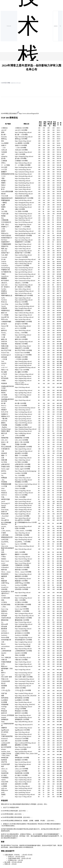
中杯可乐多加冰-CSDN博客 (23, 236)
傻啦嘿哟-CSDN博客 (21, 745)
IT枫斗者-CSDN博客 (21, 660)
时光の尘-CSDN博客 (21, 302)
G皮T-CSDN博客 (20, 154)
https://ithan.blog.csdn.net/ (22, 533)
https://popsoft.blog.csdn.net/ (23, 449)
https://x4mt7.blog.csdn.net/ (23, 249)
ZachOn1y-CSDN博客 (22, 635)
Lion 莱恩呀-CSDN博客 (22, 143)
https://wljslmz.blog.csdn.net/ (23, 780)
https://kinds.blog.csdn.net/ (23, 220)
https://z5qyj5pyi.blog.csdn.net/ (24, 342)
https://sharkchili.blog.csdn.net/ (24, 285)
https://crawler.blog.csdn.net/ (23, 507)
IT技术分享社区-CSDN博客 (23, 618)
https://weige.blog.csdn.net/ (23, 670)
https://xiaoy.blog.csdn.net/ (23, 238)
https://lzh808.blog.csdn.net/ (23, 579)
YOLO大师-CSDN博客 (22, 196)
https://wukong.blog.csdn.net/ (23, 574)
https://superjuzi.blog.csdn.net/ (24, 390)
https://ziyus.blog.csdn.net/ (23, 557)
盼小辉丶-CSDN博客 (21, 135)
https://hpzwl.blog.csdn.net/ (23, 593)
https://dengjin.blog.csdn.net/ (23, 224)
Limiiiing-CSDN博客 (21, 771)
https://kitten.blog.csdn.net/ (23, 410)
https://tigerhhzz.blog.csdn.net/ (24, 218)
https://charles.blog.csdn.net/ (23, 662)
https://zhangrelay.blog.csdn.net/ (24, 156)
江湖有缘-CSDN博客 (21, 161)
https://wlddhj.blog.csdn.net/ (23, 433)
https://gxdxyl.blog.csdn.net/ (23, 416)
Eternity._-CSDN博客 (21, 333)
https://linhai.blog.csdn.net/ (23, 181)
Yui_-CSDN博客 (20, 475)
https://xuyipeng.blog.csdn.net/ (24, 624)
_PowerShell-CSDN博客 (22, 516)
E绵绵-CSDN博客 (20, 688)
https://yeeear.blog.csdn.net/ (23, 278)
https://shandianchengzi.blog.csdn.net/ (26, 429)
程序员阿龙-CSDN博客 (22, 698)
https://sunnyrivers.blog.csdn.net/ (24, 276)
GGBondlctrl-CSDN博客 (22, 567)
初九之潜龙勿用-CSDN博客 (23, 447)
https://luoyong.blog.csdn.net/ (23, 205)
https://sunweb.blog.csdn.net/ (23, 365)
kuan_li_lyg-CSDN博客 (22, 609)
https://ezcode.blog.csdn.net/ (23, 762)
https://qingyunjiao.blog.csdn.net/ (24, 683)
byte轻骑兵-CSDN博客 (22, 700)
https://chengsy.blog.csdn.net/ (23, 216)
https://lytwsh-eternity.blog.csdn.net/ (25, 274)
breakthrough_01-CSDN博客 (23, 355)
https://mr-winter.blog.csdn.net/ (24, 240)
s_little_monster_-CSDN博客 (23, 531)
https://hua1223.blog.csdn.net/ (23, 559)
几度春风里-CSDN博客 (22, 565)
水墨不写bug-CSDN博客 (22, 583)
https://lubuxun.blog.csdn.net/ (23, 163)
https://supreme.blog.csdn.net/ (23, 152)
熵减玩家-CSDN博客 (21, 581)
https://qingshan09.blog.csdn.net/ (24, 291)
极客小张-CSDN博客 (21, 339)
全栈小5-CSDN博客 (21, 145)
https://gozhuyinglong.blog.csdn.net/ (25, 233)
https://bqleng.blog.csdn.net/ (23, 764)
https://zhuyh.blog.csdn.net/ (23, 400)
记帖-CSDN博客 (20, 209)
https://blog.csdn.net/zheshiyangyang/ (26, 471)
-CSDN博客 (20, 436)
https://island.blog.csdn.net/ (23, 587)
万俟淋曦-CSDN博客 (21, 425)
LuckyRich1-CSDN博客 (22, 266)
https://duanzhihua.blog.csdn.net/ (24, 231)
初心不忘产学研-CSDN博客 (23, 350)
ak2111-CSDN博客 (21, 328)
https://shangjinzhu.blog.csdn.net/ (25, 203)
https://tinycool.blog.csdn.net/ (23, 649)
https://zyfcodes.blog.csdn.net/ (24, 414)
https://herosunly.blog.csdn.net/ (24, 137)
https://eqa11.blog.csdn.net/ (23, 675)
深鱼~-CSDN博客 (20, 600)
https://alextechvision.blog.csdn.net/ (25, 408)
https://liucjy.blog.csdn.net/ (23, 185)
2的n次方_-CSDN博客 (22, 283)
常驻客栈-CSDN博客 (21, 482)
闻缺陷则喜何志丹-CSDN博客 (24, 198)
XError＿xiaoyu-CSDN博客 (23, 572)
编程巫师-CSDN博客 (21, 576)
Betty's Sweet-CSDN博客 (22, 561)
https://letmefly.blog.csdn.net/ (23, 361)
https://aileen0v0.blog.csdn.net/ (24, 300)
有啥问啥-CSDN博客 (21, 344)
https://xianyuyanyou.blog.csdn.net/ (25, 281)
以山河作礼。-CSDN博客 (23, 542)
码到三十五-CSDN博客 (22, 370)
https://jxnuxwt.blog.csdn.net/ (23, 505)
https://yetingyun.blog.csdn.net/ (24, 613)
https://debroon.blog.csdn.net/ (23, 734)
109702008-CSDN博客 (22, 397)
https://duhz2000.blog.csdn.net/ (24, 722)
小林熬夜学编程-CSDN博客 (23, 322)
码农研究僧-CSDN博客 (22, 773)
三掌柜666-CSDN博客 (22, 128)
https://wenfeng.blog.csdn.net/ (23, 598)
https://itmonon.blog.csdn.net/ (23, 431)
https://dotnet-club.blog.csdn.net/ (24, 317)
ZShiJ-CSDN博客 (20, 489)
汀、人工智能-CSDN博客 (23, 165)
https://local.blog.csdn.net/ (22, 178)
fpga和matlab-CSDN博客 (22, 730)
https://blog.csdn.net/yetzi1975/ (24, 725)
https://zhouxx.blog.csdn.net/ (23, 782)
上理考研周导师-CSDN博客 (23, 651)
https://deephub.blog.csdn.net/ (23, 717)
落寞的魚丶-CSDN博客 (22, 611)
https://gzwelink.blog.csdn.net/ (24, 272)
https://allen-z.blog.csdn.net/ (23, 289)
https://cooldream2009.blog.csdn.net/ (25, 743)
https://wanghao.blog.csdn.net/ (24, 642)
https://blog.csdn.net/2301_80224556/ (26, 696)
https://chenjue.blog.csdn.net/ (23, 458)
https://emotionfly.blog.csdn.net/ (24, 268)
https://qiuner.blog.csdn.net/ (23, 518)
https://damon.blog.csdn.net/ (23, 326)
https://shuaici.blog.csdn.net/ (23, 141)
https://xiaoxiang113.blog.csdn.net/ (25, 681)
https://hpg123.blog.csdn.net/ (23, 244)
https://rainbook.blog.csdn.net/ (24, 214)
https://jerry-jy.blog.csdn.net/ (23, 736)
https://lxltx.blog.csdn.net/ (22, 732)
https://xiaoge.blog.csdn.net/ (23, 715)
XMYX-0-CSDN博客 (21, 495)
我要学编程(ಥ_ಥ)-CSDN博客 (24, 295)
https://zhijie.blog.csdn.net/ (23, 460)
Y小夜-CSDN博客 (20, 337)
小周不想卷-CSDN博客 (22, 535)
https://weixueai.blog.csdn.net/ (24, 673)
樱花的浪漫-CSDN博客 (22, 620)
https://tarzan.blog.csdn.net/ (23, 644)
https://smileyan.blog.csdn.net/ (24, 788)
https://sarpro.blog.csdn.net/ (23, 298)
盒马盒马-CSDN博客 (21, 324)
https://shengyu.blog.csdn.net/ (23, 510)
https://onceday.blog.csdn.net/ (23, 251)
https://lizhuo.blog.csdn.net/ (23, 478)
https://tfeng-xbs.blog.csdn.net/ (24, 451)
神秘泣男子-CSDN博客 (22, 348)
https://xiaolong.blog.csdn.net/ (24, 167)
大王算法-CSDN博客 (21, 602)
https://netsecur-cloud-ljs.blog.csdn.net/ (26, 484)
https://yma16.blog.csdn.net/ (23, 501)
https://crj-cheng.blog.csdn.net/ (24, 270)
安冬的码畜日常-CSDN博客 (23, 640)
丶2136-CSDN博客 (21, 148)
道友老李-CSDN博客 (21, 453)
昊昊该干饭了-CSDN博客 (23, 253)
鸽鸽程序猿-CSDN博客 (22, 438)
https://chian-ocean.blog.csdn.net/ (25, 546)
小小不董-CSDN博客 (21, 486)
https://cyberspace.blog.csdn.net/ (24, 374)
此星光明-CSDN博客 (21, 784)
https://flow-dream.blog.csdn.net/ (24, 616)
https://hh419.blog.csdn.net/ (23, 330)
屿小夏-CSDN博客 (21, 403)
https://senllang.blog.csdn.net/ (23, 207)
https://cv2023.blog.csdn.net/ (23, 395)
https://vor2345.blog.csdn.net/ (23, 421)
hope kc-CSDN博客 (21, 544)
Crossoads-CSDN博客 (21, 257)
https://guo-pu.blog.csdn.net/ (23, 419)
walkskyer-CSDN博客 (21, 631)
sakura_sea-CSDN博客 (22, 769)
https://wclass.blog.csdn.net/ (23, 657)
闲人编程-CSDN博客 (21, 372)
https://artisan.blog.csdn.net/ (23, 170)
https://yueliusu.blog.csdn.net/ (23, 255)
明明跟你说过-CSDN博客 (23, 310)
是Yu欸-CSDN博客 (21, 158)
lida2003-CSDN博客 (21, 653)
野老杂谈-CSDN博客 (21, 711)
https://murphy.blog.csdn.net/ (23, 629)
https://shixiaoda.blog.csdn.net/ (24, 176)
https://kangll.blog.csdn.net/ (23, 514)
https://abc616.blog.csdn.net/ (23, 335)
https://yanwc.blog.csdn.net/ (23, 189)
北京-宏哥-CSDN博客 (22, 741)
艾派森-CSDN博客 (21, 444)
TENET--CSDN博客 (21, 596)
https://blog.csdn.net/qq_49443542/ (25, 704)
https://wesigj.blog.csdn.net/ (23, 491)
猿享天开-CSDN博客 (21, 713)
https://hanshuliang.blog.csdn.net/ (25, 183)
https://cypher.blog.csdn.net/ (23, 512)
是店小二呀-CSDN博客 (22, 442)
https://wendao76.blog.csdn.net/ (24, 693)
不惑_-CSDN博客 (20, 497)
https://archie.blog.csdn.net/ (23, 319)
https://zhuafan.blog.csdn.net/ (23, 778)
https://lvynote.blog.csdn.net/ (23, 622)
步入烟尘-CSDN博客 (21, 775)
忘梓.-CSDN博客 (20, 552)
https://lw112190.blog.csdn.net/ (24, 222)
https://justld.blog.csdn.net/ (23, 792)
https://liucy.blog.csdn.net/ (22, 786)
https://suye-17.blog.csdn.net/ (23, 797)
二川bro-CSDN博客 (21, 607)
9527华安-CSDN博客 (21, 462)
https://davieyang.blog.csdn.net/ (24, 503)
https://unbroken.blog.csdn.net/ (24, 191)
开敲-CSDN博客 (20, 655)
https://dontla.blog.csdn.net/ (23, 187)
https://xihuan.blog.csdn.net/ (23, 686)
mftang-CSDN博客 (20, 709)
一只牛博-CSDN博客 (21, 359)
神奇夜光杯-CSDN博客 (22, 758)
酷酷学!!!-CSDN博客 (21, 554)
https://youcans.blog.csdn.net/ (23, 526)
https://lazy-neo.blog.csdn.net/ (23, 480)
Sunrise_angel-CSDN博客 (23, 469)
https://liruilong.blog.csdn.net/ (23, 540)
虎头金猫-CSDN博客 (21, 626)
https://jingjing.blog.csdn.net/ (23, 381)
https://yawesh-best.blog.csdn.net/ (25, 306)
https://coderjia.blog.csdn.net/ (23, 263)
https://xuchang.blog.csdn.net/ (23, 412)
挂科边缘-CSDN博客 (21, 357)
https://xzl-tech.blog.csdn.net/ (23, 293)
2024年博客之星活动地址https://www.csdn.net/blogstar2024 (20, 113)
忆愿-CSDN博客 (20, 528)
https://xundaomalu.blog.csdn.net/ (25, 679)
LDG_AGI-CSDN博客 (22, 440)
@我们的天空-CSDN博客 (23, 464)
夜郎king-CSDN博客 (21, 139)
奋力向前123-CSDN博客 (22, 633)
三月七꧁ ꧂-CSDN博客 (23, 690)
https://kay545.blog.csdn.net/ (23, 376)
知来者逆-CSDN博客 (21, 760)
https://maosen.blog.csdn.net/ (23, 499)
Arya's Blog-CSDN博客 (22, 304)
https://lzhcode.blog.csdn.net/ (23, 549)
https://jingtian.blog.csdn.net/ (23, 378)
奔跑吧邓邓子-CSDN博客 (23, 242)
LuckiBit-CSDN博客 (21, 473)
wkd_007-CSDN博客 (21, 130)
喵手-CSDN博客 (20, 766)
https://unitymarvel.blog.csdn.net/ (25, 172)
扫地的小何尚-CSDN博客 (23, 467)
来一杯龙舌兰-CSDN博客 (23, 287)
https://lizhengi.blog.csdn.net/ (23, 132)
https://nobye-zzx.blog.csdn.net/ (24, 493)
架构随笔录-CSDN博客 (22, 719)
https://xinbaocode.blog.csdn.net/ (24, 313)
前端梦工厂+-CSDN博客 (22, 227)
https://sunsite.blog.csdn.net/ (23, 790)
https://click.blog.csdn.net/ (22, 387)
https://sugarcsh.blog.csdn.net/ (24, 315)
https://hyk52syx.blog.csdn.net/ (24, 262)
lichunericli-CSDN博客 (22, 739)
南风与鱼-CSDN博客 (21, 570)
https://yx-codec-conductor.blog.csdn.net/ (22, 383)
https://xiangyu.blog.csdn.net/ (23, 664)
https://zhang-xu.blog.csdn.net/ (24, 537)
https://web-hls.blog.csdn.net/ (23, 200)
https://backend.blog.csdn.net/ (23, 174)
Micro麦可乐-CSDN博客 (22, 520)
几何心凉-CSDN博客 (21, 150)
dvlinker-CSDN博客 (21, 749)
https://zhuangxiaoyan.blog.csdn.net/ (25, 259)
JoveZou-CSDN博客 (21, 585)
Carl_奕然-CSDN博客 (22, 211)
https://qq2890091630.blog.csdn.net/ (25, 367)
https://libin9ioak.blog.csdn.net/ (24, 194)
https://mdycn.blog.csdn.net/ (23, 346)
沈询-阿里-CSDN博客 (22, 589)
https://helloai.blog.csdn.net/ (23, 246)
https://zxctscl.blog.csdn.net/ (23, 563)
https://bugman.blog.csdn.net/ (23, 427)
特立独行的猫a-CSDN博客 (23, 605)
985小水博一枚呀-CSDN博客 (24, 677)
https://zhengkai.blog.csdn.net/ (24, 638)
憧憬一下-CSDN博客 (21, 456)
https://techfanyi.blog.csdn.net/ (24, 666)
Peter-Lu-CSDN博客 (21, 406)
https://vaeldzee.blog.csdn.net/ (24, 728)
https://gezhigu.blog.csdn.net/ (23, 393)
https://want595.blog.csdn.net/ (23, 363)
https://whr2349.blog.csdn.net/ (24, 423)
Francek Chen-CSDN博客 (22, 353)
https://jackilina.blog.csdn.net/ (23, 751)
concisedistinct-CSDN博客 (23, 646)
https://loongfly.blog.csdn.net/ (23, 308)
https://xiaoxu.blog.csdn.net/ (23, 229)
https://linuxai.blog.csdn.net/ (23, 747)
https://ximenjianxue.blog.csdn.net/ (25, 795)
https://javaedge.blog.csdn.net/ (24, 707)
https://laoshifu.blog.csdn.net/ (23, 702)
